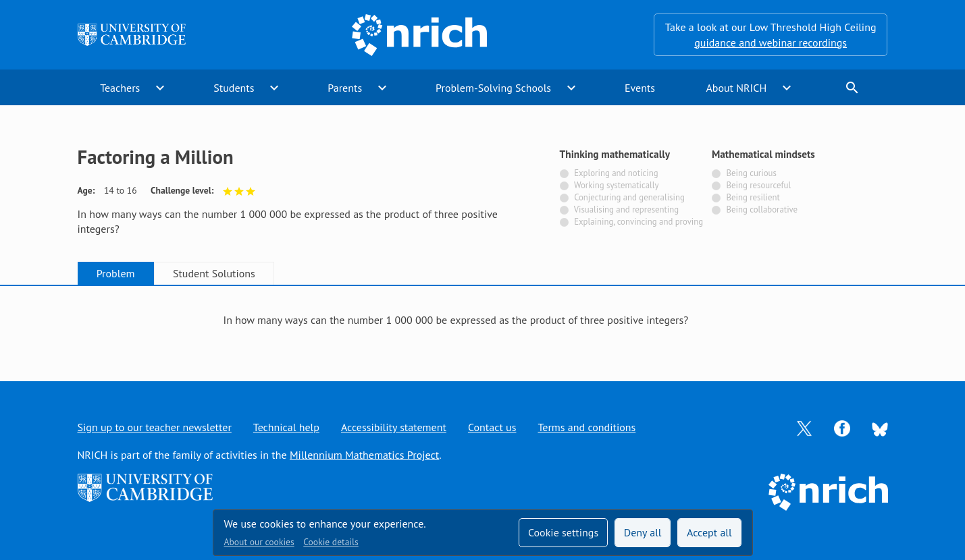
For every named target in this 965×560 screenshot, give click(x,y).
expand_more (160, 88)
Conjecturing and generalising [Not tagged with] (629, 197)
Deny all (643, 532)
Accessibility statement (394, 427)
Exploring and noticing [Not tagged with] (616, 173)
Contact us (492, 427)
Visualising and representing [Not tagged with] (626, 209)
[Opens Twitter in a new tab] (804, 427)
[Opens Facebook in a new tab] (842, 427)
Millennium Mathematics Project (364, 455)
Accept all (709, 532)
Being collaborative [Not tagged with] (762, 209)
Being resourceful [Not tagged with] (758, 185)
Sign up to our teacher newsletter (155, 427)
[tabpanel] (483, 320)
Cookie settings (563, 532)
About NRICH (736, 88)
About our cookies (259, 542)
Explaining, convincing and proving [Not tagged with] (638, 222)
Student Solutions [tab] (214, 273)
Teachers (120, 88)
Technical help (286, 427)
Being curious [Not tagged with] (751, 173)
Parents (345, 88)
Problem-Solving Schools (493, 88)
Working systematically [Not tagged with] (617, 185)
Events (640, 88)
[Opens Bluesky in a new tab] (880, 428)
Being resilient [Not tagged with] (753, 197)
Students (234, 88)
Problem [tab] (116, 273)
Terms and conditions (586, 427)
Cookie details (331, 542)
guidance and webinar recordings (771, 43)
